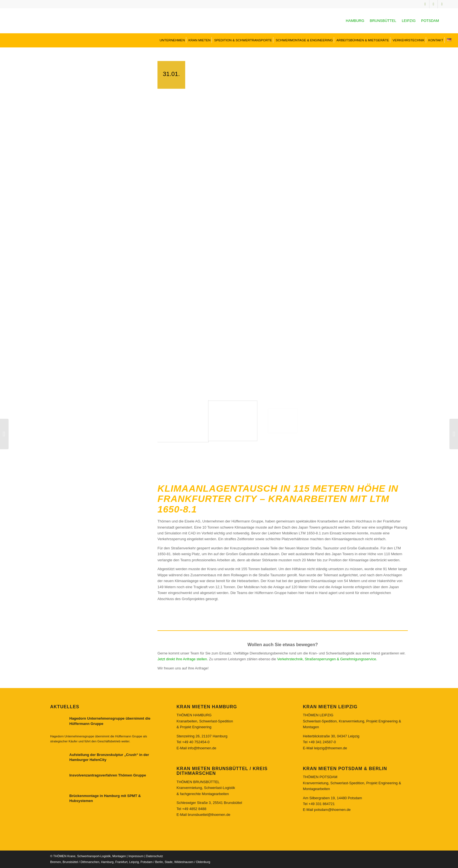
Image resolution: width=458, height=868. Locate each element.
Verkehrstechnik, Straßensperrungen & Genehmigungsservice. (327, 659)
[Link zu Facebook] (442, 4)
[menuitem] (172, 40)
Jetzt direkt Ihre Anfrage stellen (182, 659)
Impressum (136, 856)
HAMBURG (355, 21)
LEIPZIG (409, 21)
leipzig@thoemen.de (331, 748)
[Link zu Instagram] (425, 4)
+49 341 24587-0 (322, 742)
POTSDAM (430, 21)
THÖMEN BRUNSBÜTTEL (198, 782)
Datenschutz (155, 856)
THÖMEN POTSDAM (320, 777)
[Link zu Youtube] (433, 4)
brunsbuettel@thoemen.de (209, 815)
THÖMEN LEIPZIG (318, 715)
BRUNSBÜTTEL (383, 21)
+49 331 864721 (322, 804)
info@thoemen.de (202, 748)
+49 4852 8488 (194, 809)
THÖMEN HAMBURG (194, 715)
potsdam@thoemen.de (332, 810)
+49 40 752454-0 (196, 742)
